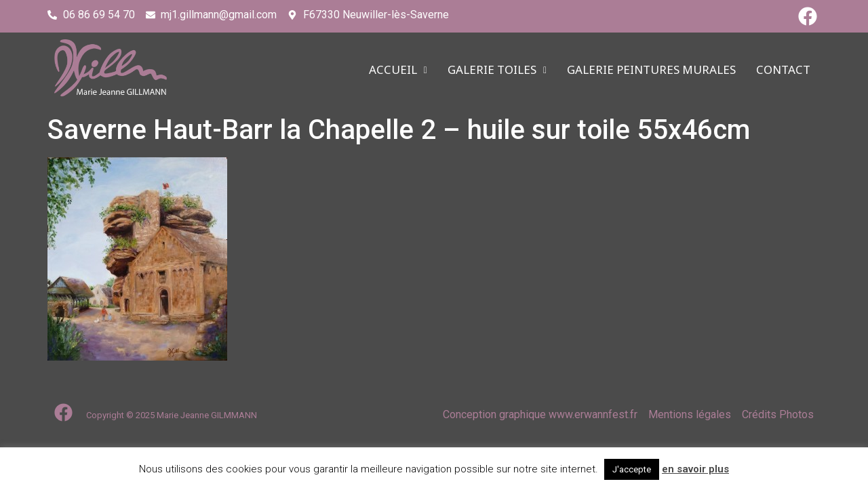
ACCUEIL (398, 70)
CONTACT (783, 70)
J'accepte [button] (632, 469)
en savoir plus (695, 469)
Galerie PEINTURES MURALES (651, 70)
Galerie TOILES (497, 70)
